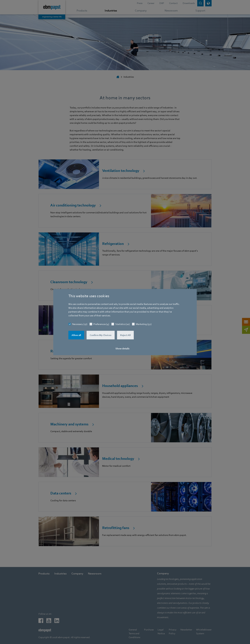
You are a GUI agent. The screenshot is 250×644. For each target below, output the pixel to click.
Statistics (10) (122, 324)
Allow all (76, 335)
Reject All (125, 335)
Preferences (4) (101, 324)
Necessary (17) (80, 324)
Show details (122, 348)
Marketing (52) (144, 324)
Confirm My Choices (101, 335)
